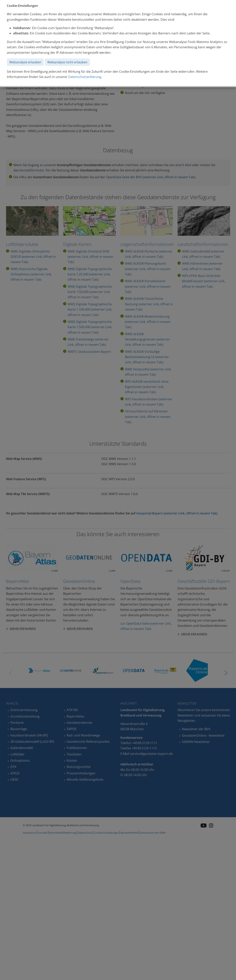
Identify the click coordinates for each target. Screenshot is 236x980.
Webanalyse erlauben (25, 62)
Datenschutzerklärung (85, 77)
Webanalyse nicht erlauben (67, 62)
